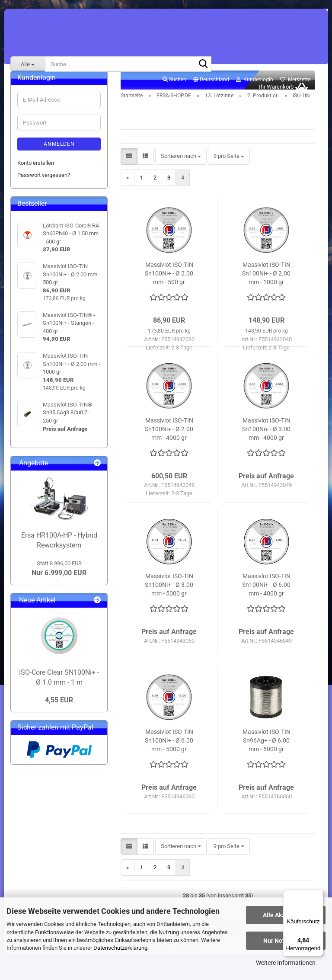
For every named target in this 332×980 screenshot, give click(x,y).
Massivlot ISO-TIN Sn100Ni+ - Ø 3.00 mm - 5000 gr (169, 594)
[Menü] (318, 895)
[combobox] (181, 166)
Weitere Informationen (286, 963)
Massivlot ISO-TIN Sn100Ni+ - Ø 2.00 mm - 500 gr (169, 283)
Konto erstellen (36, 172)
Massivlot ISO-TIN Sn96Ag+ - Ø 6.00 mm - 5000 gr (267, 750)
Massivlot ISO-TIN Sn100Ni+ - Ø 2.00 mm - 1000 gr (266, 283)
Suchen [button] (174, 89)
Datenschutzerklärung (120, 948)
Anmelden (59, 154)
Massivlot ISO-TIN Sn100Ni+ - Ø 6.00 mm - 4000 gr (266, 594)
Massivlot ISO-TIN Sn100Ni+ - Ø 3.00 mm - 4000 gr (266, 439)
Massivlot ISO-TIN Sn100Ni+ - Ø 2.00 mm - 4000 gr (169, 439)
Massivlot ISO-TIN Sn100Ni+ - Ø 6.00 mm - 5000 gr (169, 750)
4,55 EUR (59, 709)
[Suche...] (28, 64)
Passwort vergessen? (44, 184)
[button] (211, 90)
